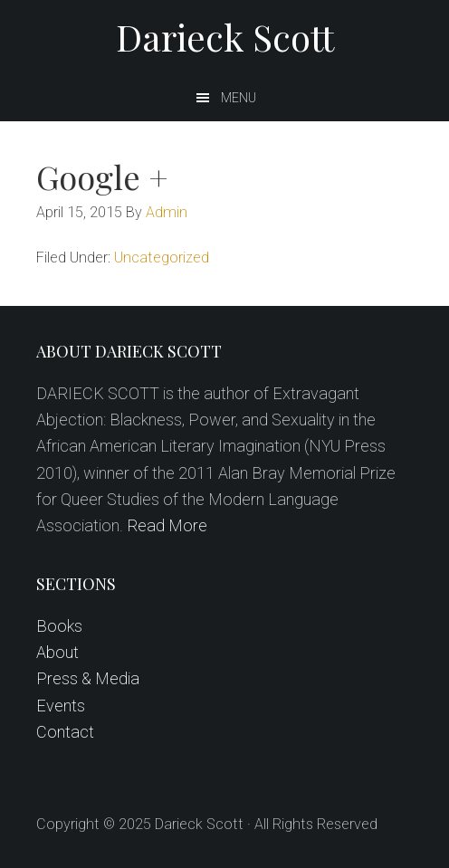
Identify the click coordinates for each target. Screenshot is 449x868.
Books (59, 626)
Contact (65, 732)
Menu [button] (239, 98)
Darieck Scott (225, 37)
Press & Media (88, 678)
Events (61, 706)
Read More (167, 525)
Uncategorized (162, 258)
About (57, 652)
